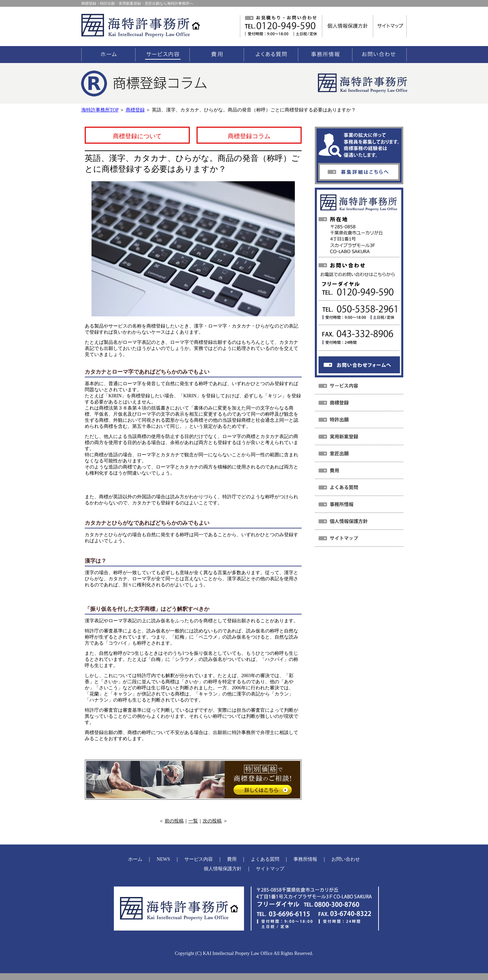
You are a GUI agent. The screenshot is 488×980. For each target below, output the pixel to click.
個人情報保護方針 (223, 869)
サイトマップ (270, 869)
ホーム (135, 859)
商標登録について (137, 136)
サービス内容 (199, 859)
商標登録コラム (249, 136)
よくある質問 (265, 859)
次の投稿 (212, 821)
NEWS (163, 859)
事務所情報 (305, 859)
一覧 (193, 821)
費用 (232, 859)
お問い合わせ (346, 859)
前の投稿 (174, 821)
